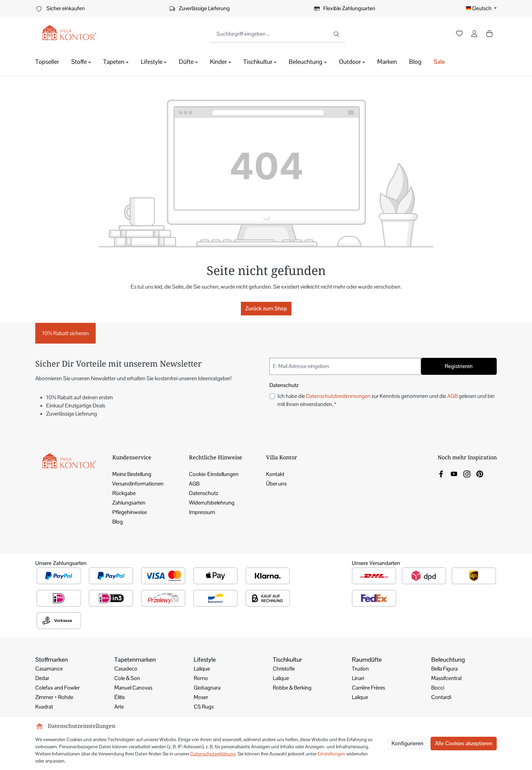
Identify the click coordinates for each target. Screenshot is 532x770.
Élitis (120, 697)
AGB (452, 396)
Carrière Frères (368, 688)
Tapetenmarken (135, 659)
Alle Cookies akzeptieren (464, 743)
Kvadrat (44, 707)
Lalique (202, 669)
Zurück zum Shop (266, 308)
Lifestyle (205, 659)
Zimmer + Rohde (54, 697)
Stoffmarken (52, 659)
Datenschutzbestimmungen (338, 396)
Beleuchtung (448, 659)
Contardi (441, 697)
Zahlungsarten (129, 503)
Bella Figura (444, 669)
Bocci (438, 688)
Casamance (49, 669)
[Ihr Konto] (474, 34)
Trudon (360, 669)
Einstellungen (331, 754)
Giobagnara (207, 688)
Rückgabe (124, 493)
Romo (201, 678)
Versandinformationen (138, 484)
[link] (441, 473)
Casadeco (126, 669)
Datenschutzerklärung (213, 754)
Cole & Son (127, 678)
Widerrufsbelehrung (212, 503)
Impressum (202, 512)
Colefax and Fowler (58, 688)
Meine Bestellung (132, 474)
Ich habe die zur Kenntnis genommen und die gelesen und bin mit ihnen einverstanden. (386, 400)
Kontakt (275, 474)
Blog (118, 522)
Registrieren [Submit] (459, 366)
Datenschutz (204, 493)
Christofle (284, 669)
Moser (201, 697)
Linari (358, 678)
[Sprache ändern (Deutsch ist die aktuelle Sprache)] (481, 8)
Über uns (276, 484)
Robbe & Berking (292, 688)
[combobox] (269, 34)
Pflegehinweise (130, 512)
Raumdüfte (367, 659)
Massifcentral (446, 678)
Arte (119, 707)
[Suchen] (337, 34)
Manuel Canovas (133, 688)
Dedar (42, 678)
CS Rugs (204, 707)
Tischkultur (287, 659)
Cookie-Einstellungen (214, 474)
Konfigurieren (407, 743)
